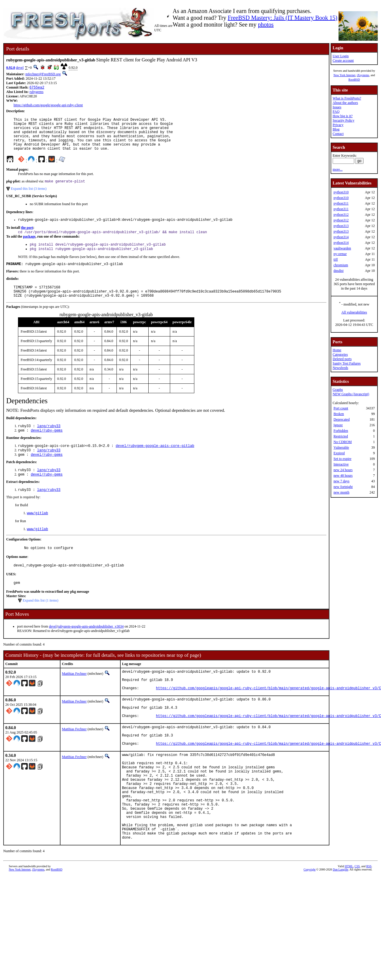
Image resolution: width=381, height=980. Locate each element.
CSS (357, 921)
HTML (349, 921)
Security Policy (344, 120)
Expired (339, 453)
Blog (336, 129)
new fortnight (343, 487)
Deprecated (342, 419)
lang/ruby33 (49, 441)
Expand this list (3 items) (29, 197)
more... (338, 169)
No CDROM (343, 442)
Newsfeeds (340, 368)
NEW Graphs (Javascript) (351, 394)
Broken (339, 414)
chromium (341, 265)
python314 (341, 237)
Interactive (341, 464)
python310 (341, 192)
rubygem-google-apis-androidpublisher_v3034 (91, 649)
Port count (341, 408)
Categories (340, 355)
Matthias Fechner (74, 697)
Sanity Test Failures (347, 363)
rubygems (36, 92)
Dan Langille (340, 924)
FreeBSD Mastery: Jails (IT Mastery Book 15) (283, 18)
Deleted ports (342, 359)
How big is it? (343, 116)
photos (266, 24)
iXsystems (363, 75)
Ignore (338, 425)
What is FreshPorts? (347, 98)
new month (341, 492)
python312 (341, 215)
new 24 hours (343, 470)
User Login (341, 56)
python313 (341, 226)
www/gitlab (37, 533)
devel (20, 68)
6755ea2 (37, 88)
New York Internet (344, 75)
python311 (341, 203)
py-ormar (340, 254)
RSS (369, 921)
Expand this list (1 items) (41, 623)
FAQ (336, 112)
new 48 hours (343, 476)
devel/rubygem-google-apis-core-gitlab (155, 462)
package (29, 246)
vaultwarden (342, 248)
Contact (338, 134)
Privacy (338, 125)
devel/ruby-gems (47, 446)
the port (27, 237)
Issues (337, 107)
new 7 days (341, 481)
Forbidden (341, 431)
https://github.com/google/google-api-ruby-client (48, 106)
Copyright (309, 924)
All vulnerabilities (354, 312)
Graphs (338, 390)
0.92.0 (11, 68)
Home (337, 350)
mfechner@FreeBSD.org (43, 74)
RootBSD (354, 80)
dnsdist (339, 271)
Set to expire (343, 459)
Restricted (341, 436)
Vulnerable (341, 447)
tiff (336, 259)
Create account (343, 61)
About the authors (345, 103)
